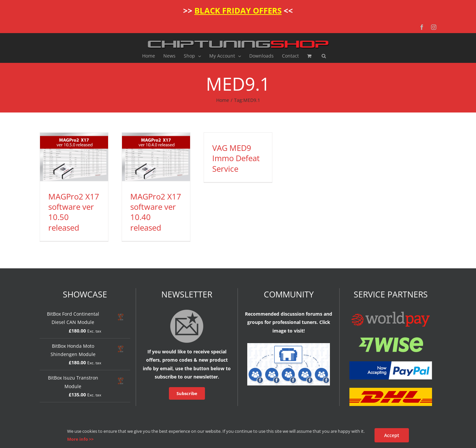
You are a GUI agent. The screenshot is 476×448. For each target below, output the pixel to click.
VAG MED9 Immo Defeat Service (236, 158)
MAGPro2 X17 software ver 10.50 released (74, 212)
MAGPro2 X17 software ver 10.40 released (156, 212)
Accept (392, 435)
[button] (324, 56)
